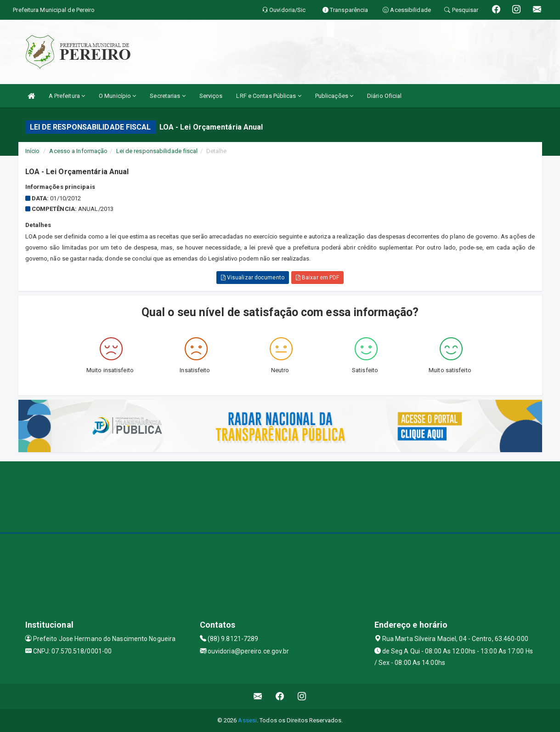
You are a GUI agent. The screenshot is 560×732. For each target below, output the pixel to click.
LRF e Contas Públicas (269, 96)
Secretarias (167, 96)
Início (33, 151)
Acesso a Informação (78, 151)
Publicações (334, 96)
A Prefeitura (67, 96)
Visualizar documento (253, 278)
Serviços (211, 96)
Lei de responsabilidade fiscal (157, 151)
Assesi (247, 720)
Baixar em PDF (318, 278)
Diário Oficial (384, 96)
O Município (117, 96)
